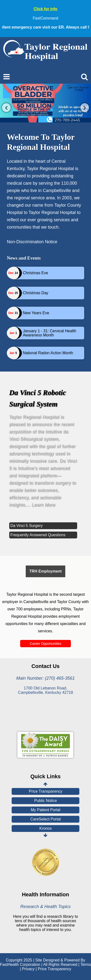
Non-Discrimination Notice (32, 242)
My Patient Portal (46, 810)
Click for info (46, 9)
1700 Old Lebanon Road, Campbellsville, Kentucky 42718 (45, 690)
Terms (86, 965)
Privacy (28, 969)
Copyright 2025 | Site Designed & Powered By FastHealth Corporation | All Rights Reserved (43, 962)
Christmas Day (36, 293)
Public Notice (45, 801)
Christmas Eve (35, 273)
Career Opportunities (46, 644)
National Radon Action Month (48, 353)
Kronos (45, 828)
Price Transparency (46, 791)
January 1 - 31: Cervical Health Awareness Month (50, 333)
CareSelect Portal (45, 819)
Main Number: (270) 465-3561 (45, 678)
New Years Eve (36, 313)
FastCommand (45, 18)
